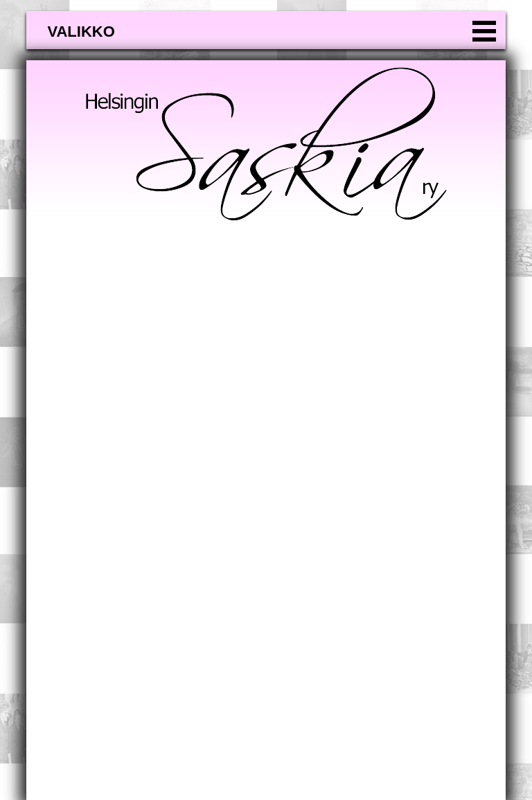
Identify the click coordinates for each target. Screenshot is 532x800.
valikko (81, 32)
